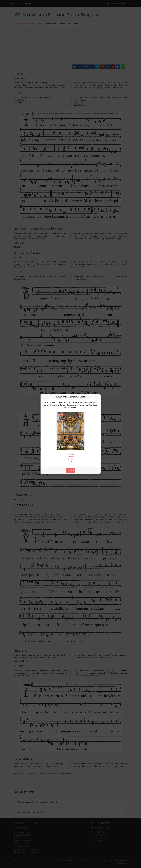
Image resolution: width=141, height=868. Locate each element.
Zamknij (70, 470)
